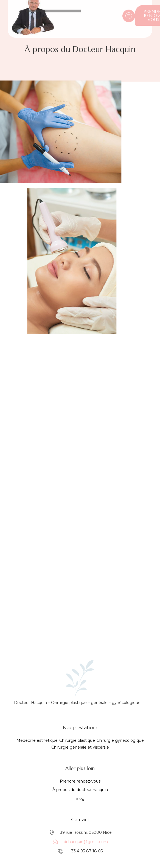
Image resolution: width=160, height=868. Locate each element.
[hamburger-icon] (129, 13)
